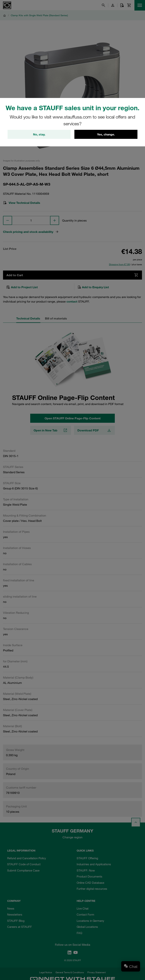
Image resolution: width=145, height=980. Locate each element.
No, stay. (39, 134)
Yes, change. (106, 134)
